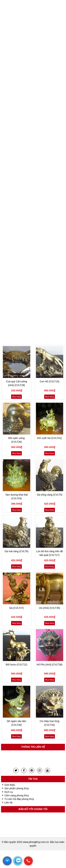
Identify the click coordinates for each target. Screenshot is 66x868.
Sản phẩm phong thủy (17, 788)
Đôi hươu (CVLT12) (17, 665)
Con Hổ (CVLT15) (50, 381)
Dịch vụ (9, 792)
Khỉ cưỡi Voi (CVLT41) (49, 438)
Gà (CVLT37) (17, 608)
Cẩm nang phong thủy (17, 795)
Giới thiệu (10, 785)
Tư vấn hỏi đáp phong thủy (19, 799)
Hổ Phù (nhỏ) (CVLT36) (50, 665)
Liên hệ (8, 803)
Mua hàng (16, 397)
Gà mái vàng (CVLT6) (16, 551)
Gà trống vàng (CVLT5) (50, 495)
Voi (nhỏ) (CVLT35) (49, 608)
